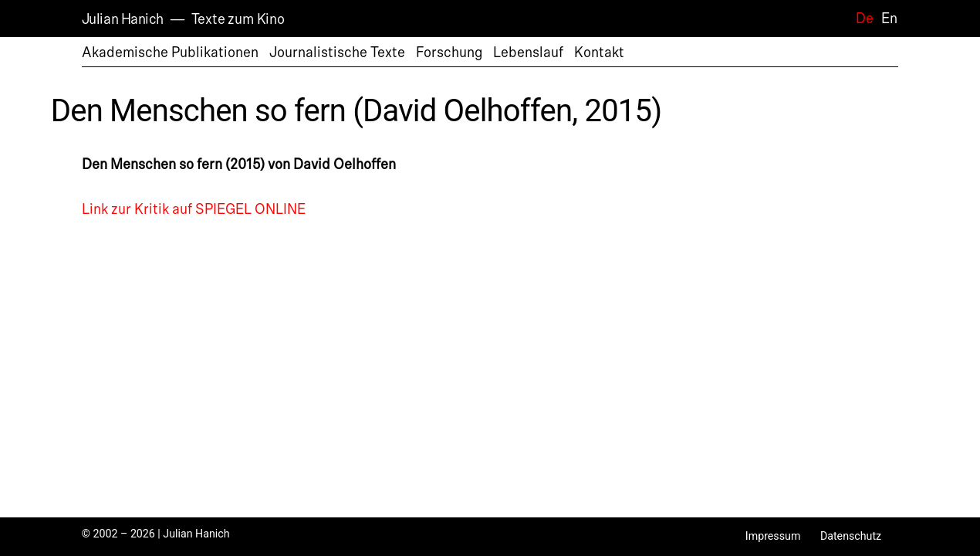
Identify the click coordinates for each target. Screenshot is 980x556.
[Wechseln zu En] (885, 18)
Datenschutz (851, 536)
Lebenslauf (528, 53)
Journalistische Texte (337, 53)
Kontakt (599, 53)
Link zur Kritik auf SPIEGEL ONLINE (194, 209)
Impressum (773, 536)
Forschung (449, 53)
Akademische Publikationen (170, 53)
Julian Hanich (123, 19)
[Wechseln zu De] (861, 18)
